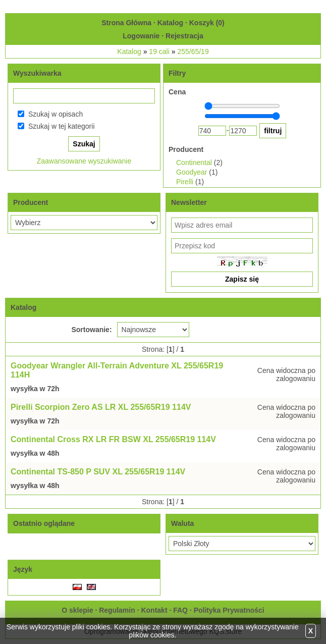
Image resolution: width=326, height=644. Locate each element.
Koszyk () (207, 23)
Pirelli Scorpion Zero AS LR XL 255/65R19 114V (101, 407)
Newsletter (189, 202)
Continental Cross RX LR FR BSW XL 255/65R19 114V (113, 439)
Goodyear (192, 172)
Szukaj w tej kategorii (62, 126)
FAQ (180, 610)
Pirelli (185, 182)
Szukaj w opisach (56, 114)
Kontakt (154, 610)
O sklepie (77, 610)
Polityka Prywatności (229, 610)
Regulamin (117, 610)
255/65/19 (193, 51)
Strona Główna (126, 23)
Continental (194, 163)
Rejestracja (184, 36)
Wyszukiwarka (37, 73)
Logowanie (141, 36)
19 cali (159, 51)
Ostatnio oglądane (44, 523)
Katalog (170, 23)
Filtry (177, 73)
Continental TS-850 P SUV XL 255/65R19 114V (98, 472)
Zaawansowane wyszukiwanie (84, 161)
